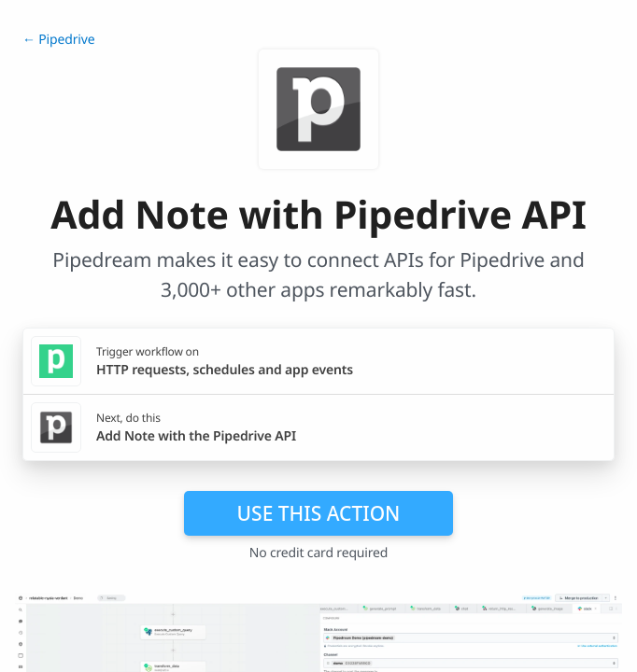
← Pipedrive (58, 40)
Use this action (319, 513)
